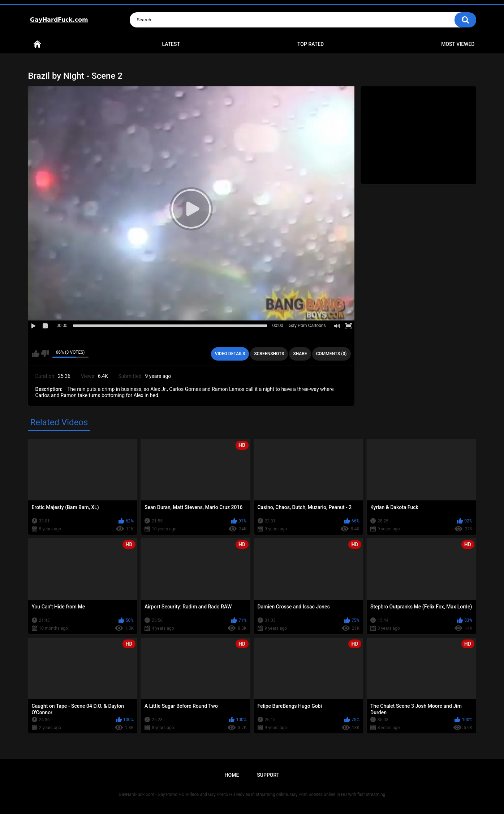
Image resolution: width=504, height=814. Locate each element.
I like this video (36, 354)
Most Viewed (458, 44)
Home (37, 44)
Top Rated (311, 44)
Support (268, 775)
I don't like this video (45, 354)
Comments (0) (331, 354)
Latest (171, 44)
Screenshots (269, 354)
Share (300, 354)
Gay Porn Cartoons (307, 326)
